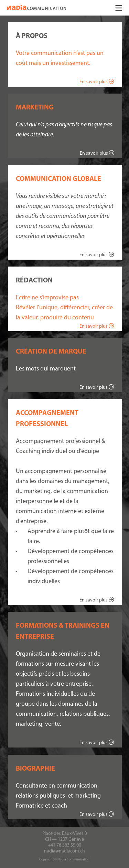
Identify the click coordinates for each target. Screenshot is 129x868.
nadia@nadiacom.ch (64, 851)
